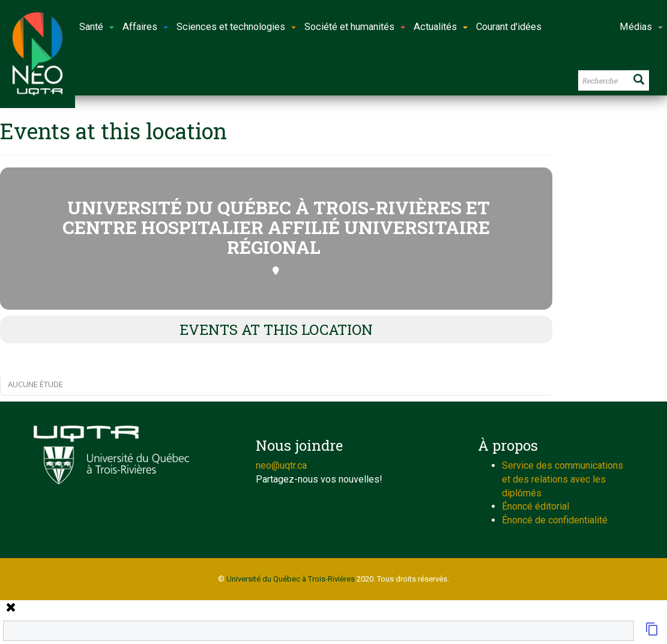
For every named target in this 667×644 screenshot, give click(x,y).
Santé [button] (97, 27)
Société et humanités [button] (355, 27)
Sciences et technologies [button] (236, 27)
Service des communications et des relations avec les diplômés (563, 479)
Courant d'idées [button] (509, 27)
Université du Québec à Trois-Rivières (291, 579)
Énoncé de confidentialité (555, 520)
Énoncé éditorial (536, 506)
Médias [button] (641, 27)
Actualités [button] (441, 27)
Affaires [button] (145, 27)
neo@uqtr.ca (281, 465)
